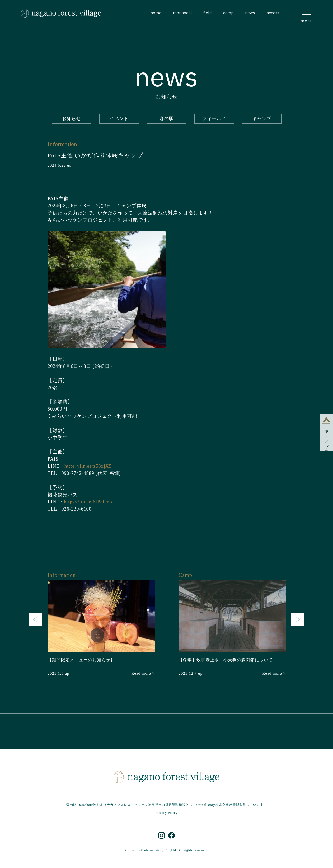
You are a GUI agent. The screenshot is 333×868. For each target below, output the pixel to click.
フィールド (214, 119)
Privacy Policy (166, 813)
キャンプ (262, 119)
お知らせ (72, 119)
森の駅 (167, 119)
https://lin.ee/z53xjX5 (88, 466)
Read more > (143, 673)
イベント (119, 119)
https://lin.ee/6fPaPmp (88, 502)
